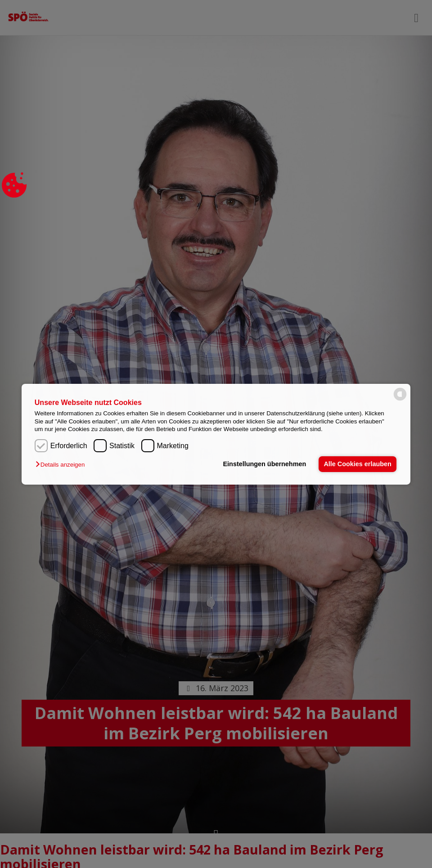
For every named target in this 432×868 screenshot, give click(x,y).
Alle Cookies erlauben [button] (357, 464)
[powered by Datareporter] (400, 400)
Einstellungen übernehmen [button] (264, 464)
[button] (62, 465)
